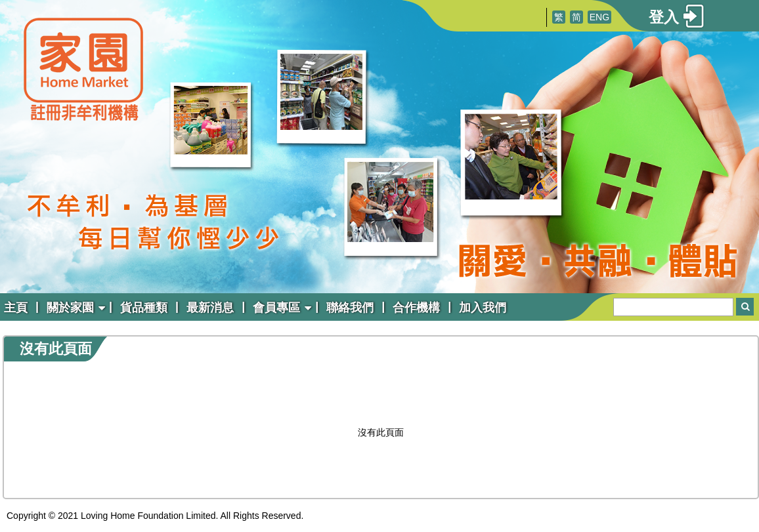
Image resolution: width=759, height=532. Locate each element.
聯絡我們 (350, 308)
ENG (599, 17)
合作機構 (416, 308)
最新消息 (210, 308)
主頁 (16, 308)
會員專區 (276, 308)
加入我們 (483, 308)
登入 (664, 17)
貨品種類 (144, 308)
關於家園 (70, 308)
